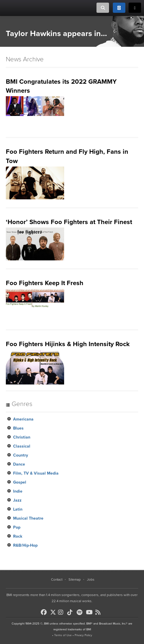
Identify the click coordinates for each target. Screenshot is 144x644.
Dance (19, 464)
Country (21, 455)
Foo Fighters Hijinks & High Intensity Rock (68, 344)
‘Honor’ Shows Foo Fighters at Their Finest (69, 222)
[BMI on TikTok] (71, 612)
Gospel (20, 482)
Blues (18, 428)
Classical (22, 446)
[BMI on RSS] (99, 612)
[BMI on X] (53, 611)
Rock (18, 536)
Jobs (91, 579)
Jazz (17, 500)
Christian (22, 437)
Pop (17, 527)
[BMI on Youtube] (90, 612)
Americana (23, 419)
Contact (57, 579)
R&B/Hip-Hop (25, 545)
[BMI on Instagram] (62, 612)
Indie (18, 491)
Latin (18, 509)
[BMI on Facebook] (45, 612)
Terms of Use (63, 635)
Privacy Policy (83, 635)
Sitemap (75, 579)
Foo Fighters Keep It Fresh (45, 283)
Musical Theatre (28, 518)
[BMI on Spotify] (81, 612)
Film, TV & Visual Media (36, 473)
